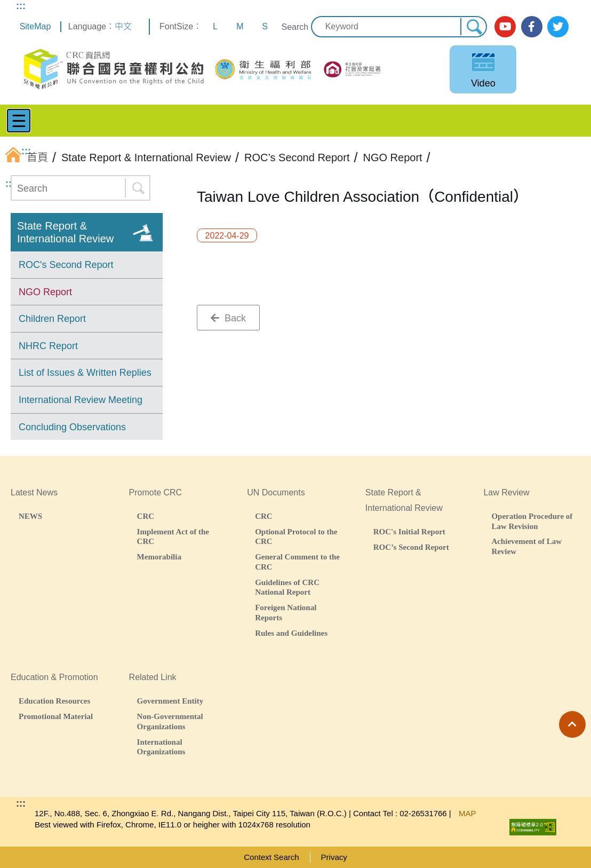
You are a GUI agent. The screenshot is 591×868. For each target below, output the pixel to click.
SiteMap (35, 26)
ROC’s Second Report (411, 547)
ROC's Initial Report (409, 531)
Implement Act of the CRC (173, 536)
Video (483, 83)
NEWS (30, 516)
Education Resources (54, 701)
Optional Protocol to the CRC (296, 536)
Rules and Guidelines (291, 633)
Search (295, 27)
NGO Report (45, 292)
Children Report (52, 319)
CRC (146, 516)
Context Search (271, 857)
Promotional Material (56, 716)
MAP (468, 813)
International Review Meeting (81, 400)
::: (21, 6)
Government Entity (170, 701)
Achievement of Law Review (526, 546)
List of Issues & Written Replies (85, 373)
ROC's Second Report (66, 265)
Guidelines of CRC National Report (287, 587)
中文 (123, 26)
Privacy (334, 857)
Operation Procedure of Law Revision (532, 521)
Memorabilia (159, 557)
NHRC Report (48, 346)
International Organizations (161, 747)
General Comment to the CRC (297, 562)
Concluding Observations (72, 427)
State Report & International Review (65, 232)
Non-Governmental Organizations (170, 721)
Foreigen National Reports (286, 612)
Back (228, 318)
